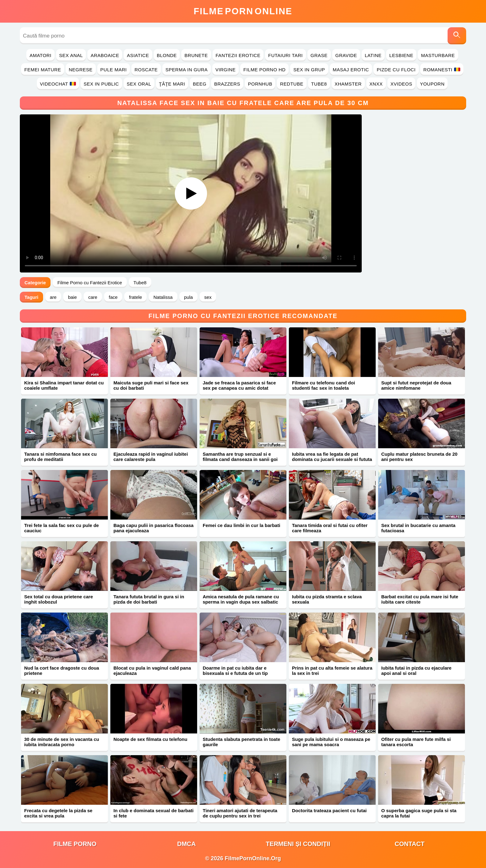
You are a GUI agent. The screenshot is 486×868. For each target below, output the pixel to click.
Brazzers (227, 84)
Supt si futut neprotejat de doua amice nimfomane (416, 385)
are (53, 297)
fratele (135, 297)
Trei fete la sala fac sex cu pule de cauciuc (62, 528)
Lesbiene (401, 55)
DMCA (187, 844)
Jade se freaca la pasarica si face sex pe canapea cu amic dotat (239, 385)
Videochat (58, 84)
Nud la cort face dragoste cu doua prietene (62, 671)
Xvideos (401, 84)
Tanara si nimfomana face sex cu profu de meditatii (60, 457)
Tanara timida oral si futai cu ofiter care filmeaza (330, 528)
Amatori (40, 55)
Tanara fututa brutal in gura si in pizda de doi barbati (149, 599)
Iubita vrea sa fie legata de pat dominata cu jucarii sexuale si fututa (332, 457)
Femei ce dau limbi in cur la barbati (241, 525)
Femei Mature (42, 70)
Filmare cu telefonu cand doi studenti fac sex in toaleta (323, 385)
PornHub (260, 84)
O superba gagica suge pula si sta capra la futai (419, 813)
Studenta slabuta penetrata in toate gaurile (241, 742)
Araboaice (105, 55)
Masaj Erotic (351, 70)
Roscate (146, 70)
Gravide (346, 55)
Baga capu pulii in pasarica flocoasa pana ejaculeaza (153, 528)
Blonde (167, 55)
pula (188, 297)
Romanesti (442, 70)
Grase (319, 55)
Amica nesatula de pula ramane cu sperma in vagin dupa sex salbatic (241, 599)
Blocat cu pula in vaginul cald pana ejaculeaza (152, 671)
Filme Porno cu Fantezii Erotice (90, 283)
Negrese (81, 70)
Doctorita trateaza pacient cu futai (329, 810)
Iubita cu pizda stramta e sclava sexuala (327, 599)
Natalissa (163, 297)
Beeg (200, 84)
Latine (373, 55)
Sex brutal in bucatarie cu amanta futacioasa (418, 528)
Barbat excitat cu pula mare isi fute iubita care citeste (420, 599)
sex (208, 297)
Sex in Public (101, 84)
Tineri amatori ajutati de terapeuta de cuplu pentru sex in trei (240, 813)
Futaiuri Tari (285, 55)
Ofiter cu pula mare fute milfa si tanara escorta (416, 742)
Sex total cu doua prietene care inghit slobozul (59, 599)
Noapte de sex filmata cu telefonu (150, 739)
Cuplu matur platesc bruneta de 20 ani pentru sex (419, 457)
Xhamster (348, 84)
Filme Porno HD (264, 70)
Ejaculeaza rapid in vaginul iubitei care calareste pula (151, 457)
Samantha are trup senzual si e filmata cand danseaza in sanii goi (240, 457)
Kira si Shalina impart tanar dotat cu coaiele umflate (64, 385)
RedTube (292, 84)
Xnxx (376, 84)
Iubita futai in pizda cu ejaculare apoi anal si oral (416, 671)
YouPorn (432, 84)
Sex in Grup (309, 70)
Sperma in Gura (187, 70)
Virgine (225, 70)
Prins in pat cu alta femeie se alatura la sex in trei (332, 671)
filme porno (75, 844)
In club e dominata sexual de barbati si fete (153, 813)
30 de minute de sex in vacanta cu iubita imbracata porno (62, 742)
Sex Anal (71, 55)
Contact (409, 844)
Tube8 (319, 84)
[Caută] (457, 36)
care (93, 297)
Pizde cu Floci (396, 70)
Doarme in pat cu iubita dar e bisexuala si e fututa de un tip (235, 671)
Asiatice (138, 55)
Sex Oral (139, 84)
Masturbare (438, 55)
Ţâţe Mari (172, 84)
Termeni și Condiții (298, 844)
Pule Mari (114, 70)
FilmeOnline (243, 11)
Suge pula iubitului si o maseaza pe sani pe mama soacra (331, 742)
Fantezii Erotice (238, 55)
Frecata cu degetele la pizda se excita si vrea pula (58, 813)
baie (72, 297)
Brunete (196, 55)
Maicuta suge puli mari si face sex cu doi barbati (151, 385)
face (113, 297)
